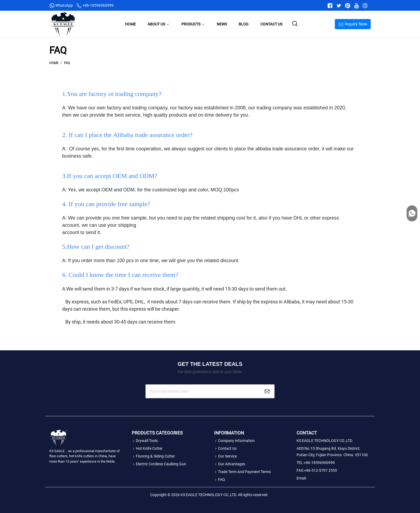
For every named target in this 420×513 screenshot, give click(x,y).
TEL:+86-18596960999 (316, 463)
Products (193, 24)
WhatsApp (61, 5)
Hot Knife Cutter (147, 448)
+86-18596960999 (95, 5)
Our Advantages (230, 464)
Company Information (234, 441)
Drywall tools (145, 441)
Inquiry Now (353, 24)
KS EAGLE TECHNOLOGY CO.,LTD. (325, 441)
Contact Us (271, 24)
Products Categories (157, 433)
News (222, 24)
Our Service (225, 456)
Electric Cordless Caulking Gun (159, 464)
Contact (307, 433)
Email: (301, 478)
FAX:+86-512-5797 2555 (317, 470)
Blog (244, 24)
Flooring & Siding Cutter (153, 456)
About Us (159, 24)
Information (229, 433)
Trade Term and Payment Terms (242, 472)
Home (130, 24)
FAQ (67, 63)
